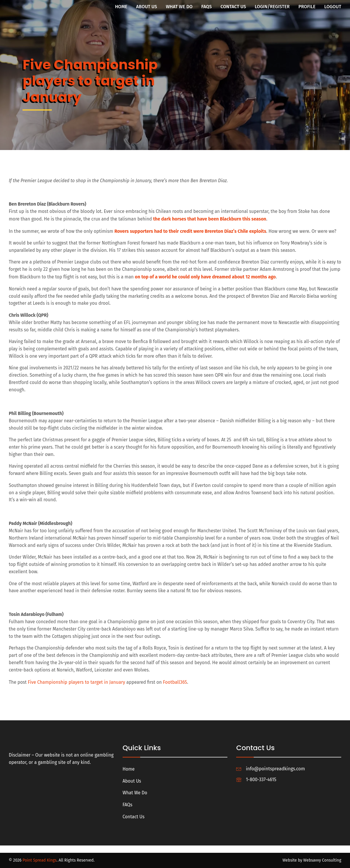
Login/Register (272, 7)
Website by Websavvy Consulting (312, 860)
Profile (307, 7)
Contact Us (233, 7)
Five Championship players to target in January (77, 696)
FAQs (207, 7)
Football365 (176, 696)
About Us (147, 7)
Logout (333, 7)
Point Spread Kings (40, 860)
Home (121, 7)
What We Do (179, 7)
